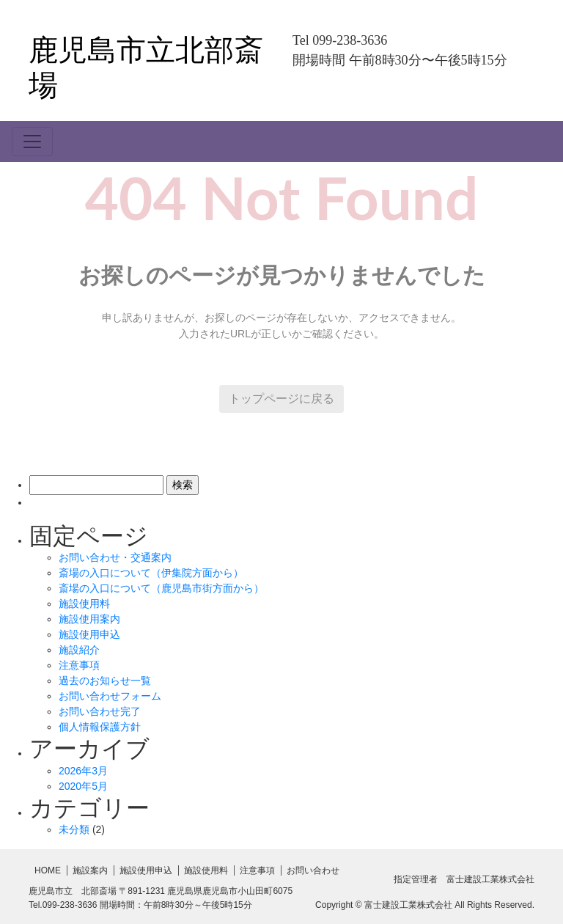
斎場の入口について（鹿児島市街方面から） (161, 588)
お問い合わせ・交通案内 (115, 557)
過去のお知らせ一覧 (105, 681)
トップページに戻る (281, 399)
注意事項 (79, 665)
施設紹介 (79, 650)
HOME (48, 870)
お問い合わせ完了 (100, 711)
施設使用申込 (89, 634)
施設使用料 (84, 604)
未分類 (74, 829)
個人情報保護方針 (100, 727)
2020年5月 (83, 786)
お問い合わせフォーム (110, 696)
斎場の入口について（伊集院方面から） (151, 573)
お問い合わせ (313, 870)
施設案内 (90, 870)
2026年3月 (83, 771)
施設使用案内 (89, 619)
